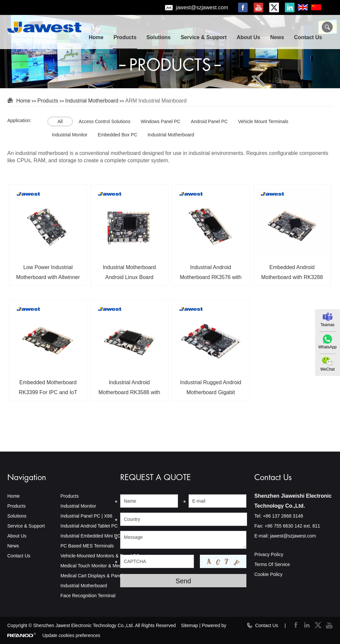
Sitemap (189, 625)
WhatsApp (328, 347)
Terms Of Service (272, 564)
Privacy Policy (269, 554)
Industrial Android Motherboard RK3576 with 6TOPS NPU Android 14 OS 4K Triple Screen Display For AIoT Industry (211, 275)
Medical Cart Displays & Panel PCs (97, 576)
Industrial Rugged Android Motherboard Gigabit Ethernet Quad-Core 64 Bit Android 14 (211, 390)
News (277, 37)
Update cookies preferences (71, 635)
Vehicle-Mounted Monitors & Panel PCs (101, 556)
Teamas (327, 325)
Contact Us (308, 37)
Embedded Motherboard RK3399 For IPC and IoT (48, 387)
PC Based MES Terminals (87, 546)
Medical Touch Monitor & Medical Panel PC (105, 566)
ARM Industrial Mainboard (156, 101)
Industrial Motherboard (92, 101)
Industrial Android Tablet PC (89, 526)
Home (96, 37)
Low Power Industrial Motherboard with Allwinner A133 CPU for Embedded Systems (48, 275)
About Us (249, 37)
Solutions (159, 37)
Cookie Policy (268, 574)
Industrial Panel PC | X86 (86, 516)
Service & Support (204, 37)
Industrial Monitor (78, 506)
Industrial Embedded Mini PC (90, 536)
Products (125, 37)
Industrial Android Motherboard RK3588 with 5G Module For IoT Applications (129, 390)
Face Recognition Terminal (88, 596)
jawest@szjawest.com (202, 7)
